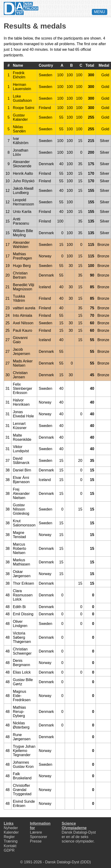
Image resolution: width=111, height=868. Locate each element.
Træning (11, 841)
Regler (9, 837)
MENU (99, 12)
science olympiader (78, 841)
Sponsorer (39, 837)
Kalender (11, 832)
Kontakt (10, 846)
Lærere (36, 832)
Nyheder (11, 828)
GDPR (9, 850)
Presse (36, 841)
